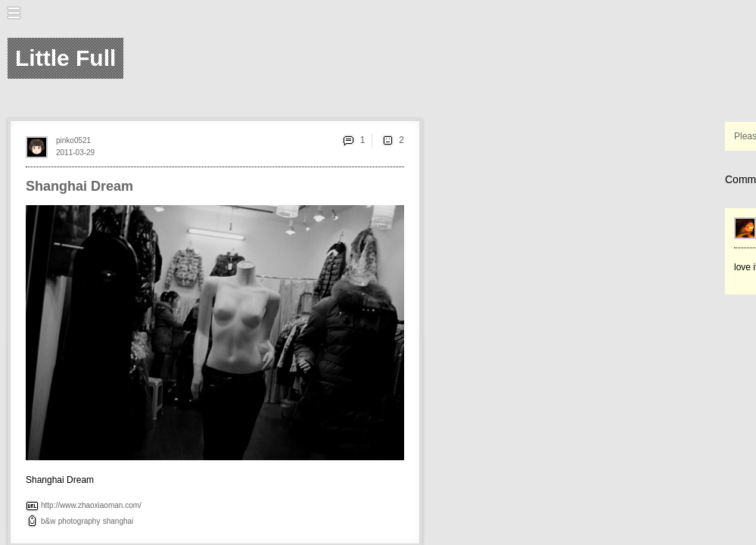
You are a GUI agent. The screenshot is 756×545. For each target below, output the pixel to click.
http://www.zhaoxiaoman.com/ (91, 505)
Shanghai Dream (79, 186)
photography (79, 521)
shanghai (118, 521)
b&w (48, 521)
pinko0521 (73, 140)
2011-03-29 (75, 153)
